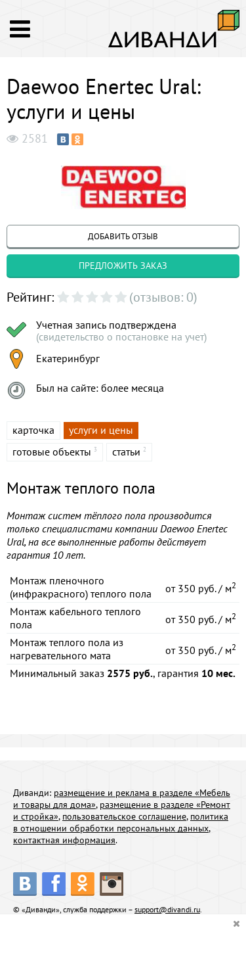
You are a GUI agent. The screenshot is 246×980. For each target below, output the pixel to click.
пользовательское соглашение (124, 816)
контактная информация (64, 840)
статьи (126, 452)
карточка (33, 430)
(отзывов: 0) (163, 297)
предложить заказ (123, 266)
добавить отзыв (123, 236)
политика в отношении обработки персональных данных (121, 822)
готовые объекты (52, 452)
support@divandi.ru (167, 909)
